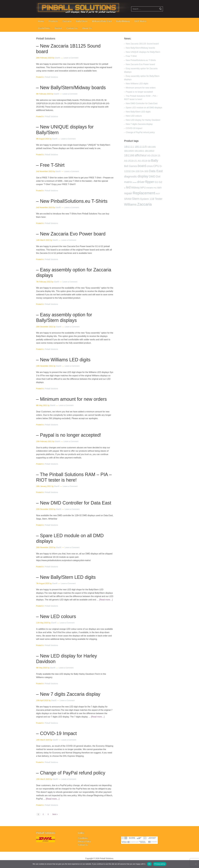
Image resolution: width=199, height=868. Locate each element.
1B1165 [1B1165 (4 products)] (152, 147)
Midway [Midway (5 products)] (135, 188)
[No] (196, 864)
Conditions (83, 838)
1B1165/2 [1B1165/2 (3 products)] (150, 151)
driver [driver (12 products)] (141, 182)
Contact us (72, 28)
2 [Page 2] (43, 814)
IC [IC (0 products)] (125, 188)
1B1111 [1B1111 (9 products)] (129, 147)
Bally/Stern (82, 21)
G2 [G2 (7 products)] (160, 182)
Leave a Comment (71, 58)
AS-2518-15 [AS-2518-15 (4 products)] (154, 156)
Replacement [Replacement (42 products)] (144, 193)
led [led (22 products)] (128, 187)
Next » (55, 814)
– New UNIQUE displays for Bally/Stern (142, 52)
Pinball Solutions (51, 77)
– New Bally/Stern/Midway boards (71, 88)
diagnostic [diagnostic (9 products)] (131, 176)
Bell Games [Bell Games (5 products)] (131, 166)
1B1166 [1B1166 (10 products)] (129, 155)
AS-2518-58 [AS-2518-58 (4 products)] (144, 161)
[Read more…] (106, 600)
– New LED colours (56, 616)
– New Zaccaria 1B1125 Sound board (141, 44)
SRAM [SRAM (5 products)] (128, 199)
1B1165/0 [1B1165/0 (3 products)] (129, 151)
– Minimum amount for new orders (71, 399)
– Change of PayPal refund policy (71, 773)
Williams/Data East (102, 21)
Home (41, 21)
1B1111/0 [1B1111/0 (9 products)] (141, 147)
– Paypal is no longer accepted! (69, 435)
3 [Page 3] (48, 814)
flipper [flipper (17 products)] (150, 182)
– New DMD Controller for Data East (74, 503)
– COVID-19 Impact (56, 733)
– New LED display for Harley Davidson (142, 120)
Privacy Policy (84, 841)
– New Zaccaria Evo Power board (71, 234)
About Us (87, 28)
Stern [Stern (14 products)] (136, 199)
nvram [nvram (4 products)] (150, 188)
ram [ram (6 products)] (159, 188)
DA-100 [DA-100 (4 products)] (135, 171)
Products (53, 21)
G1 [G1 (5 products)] (156, 182)
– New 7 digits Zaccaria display (68, 694)
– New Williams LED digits (63, 360)
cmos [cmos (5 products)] (150, 166)
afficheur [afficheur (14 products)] (141, 155)
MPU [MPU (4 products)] (143, 188)
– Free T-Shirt (50, 165)
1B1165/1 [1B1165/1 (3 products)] (139, 151)
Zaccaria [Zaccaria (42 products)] (144, 204)
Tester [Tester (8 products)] (159, 199)
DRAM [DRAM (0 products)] (134, 182)
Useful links (44, 28)
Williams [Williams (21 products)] (130, 204)
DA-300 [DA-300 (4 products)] (144, 171)
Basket (58, 28)
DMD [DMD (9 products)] (152, 176)
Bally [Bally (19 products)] (155, 160)
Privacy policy (160, 864)
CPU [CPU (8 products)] (156, 166)
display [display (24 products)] (143, 176)
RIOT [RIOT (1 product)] (158, 194)
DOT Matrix (140, 21)
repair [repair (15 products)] (128, 193)
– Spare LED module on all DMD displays (143, 108)
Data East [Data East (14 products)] (156, 171)
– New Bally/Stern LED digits (66, 577)
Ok (149, 864)
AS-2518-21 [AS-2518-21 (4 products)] (131, 161)
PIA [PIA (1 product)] (155, 188)
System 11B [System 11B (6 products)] (147, 199)
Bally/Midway (123, 21)
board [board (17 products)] (142, 166)
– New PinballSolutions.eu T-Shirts (72, 201)
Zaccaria (67, 21)
